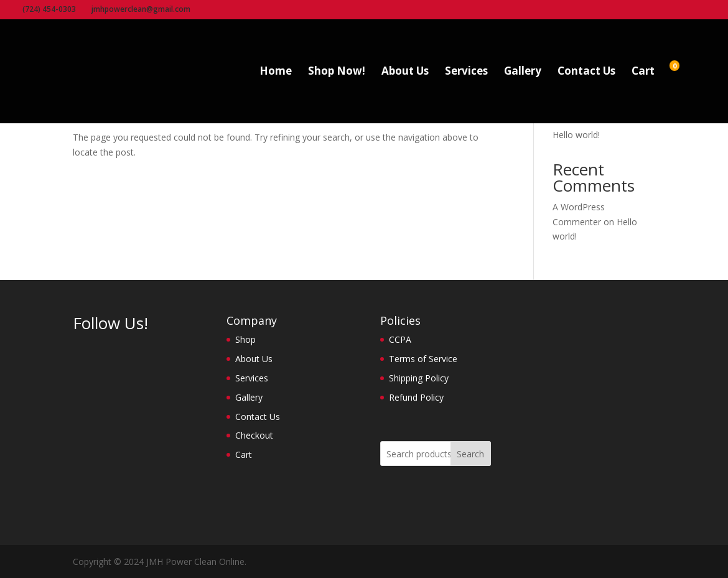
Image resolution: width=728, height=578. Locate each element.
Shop (245, 339)
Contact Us (586, 72)
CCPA (400, 339)
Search (470, 454)
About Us (405, 72)
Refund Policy (416, 397)
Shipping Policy (419, 378)
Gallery (523, 72)
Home (276, 72)
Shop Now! (337, 72)
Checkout (254, 435)
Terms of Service (423, 359)
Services (466, 72)
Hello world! (576, 135)
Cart (643, 72)
